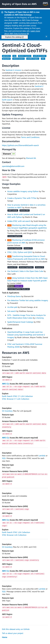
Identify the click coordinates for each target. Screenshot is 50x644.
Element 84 (31, 158)
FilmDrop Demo (14, 296)
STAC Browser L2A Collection (14, 535)
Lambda (42, 456)
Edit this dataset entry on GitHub (16, 629)
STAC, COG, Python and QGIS (20, 252)
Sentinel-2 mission (13, 70)
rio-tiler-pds (12, 307)
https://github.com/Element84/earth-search (20, 145)
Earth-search (7, 100)
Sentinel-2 (39, 86)
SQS (4, 458)
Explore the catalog (14, 37)
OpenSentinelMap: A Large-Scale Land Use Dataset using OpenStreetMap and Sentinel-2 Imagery (26, 335)
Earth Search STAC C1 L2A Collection (17, 396)
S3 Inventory (7, 411)
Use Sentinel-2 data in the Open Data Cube (25, 271)
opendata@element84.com (13, 166)
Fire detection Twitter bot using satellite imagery (28, 300)
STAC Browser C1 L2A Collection (16, 399)
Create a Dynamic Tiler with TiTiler (22, 198)
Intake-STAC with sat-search (19, 221)
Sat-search (12, 311)
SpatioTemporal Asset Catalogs (20, 322)
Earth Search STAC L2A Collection (16, 532)
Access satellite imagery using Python (23, 191)
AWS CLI (6, 384)
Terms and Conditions (30, 137)
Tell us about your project (13, 633)
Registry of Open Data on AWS (19, 4)
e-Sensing (40, 318)
